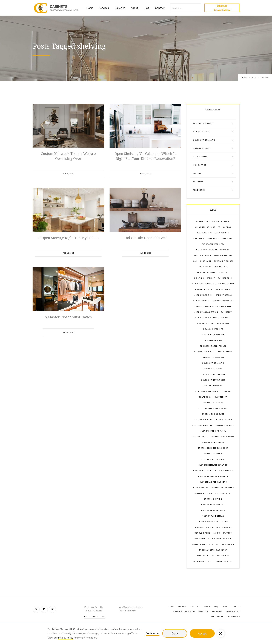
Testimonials (234, 616)
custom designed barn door (213, 448)
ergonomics (227, 544)
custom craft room (213, 442)
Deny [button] (175, 633)
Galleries (120, 8)
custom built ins (203, 420)
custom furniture (213, 454)
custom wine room (208, 522)
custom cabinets (224, 425)
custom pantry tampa (223, 488)
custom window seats (213, 510)
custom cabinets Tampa (213, 431)
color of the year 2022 (213, 380)
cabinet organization (206, 312)
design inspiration (204, 527)
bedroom (225, 250)
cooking (226, 391)
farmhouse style (202, 561)
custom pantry (200, 488)
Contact (160, 8)
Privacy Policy (66, 638)
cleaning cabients (204, 352)
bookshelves (221, 267)
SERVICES (182, 607)
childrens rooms (213, 340)
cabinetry (226, 312)
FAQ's (217, 607)
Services (104, 8)
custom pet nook (203, 493)
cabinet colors (204, 289)
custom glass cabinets (213, 459)
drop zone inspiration (220, 539)
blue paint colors (224, 261)
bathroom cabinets (207, 250)
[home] (57, 8)
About (134, 8)
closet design (224, 352)
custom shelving (213, 499)
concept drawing (213, 386)
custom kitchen (202, 471)
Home (90, 8)
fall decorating (206, 556)
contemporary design (207, 391)
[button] (221, 633)
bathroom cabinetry (213, 244)
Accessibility (217, 616)
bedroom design (202, 255)
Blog (147, 8)
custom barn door (213, 403)
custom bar (221, 397)
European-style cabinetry (213, 550)
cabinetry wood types (207, 318)
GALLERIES (195, 607)
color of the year (213, 369)
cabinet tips (222, 323)
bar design (199, 238)
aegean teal (203, 221)
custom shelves (224, 493)
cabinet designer (204, 295)
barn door (213, 238)
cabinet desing (224, 295)
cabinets (226, 318)
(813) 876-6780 (127, 610)
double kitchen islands (207, 533)
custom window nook (213, 505)
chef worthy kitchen (213, 335)
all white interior (205, 227)
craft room (205, 397)
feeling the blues (223, 561)
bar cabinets (222, 233)
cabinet (211, 278)
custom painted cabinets (213, 482)
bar (210, 233)
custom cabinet (224, 420)
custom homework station (213, 465)
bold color (205, 267)
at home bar (224, 227)
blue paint (206, 261)
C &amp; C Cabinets (213, 329)
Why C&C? (203, 611)
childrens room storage (213, 346)
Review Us (217, 611)
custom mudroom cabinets (213, 476)
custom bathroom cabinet (213, 408)
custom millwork (223, 471)
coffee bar (219, 357)
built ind (224, 272)
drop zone (200, 539)
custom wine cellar (213, 516)
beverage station (223, 255)
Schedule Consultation (222, 8)
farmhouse (223, 556)
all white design (221, 221)
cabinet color (226, 284)
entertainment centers (205, 544)
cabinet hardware (223, 301)
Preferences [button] (153, 633)
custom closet (200, 437)
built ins (199, 278)
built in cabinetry (207, 272)
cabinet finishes (202, 301)
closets (206, 357)
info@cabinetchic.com (131, 607)
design (225, 522)
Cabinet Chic (225, 278)
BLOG (225, 607)
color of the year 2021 (213, 374)
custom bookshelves (213, 414)
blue (195, 261)
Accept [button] (202, 633)
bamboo (201, 233)
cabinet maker (224, 306)
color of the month (213, 363)
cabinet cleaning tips (204, 284)
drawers (227, 533)
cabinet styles (205, 323)
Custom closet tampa (223, 437)
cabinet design (223, 289)
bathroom (227, 238)
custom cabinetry (202, 425)
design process (224, 527)
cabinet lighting (204, 306)
